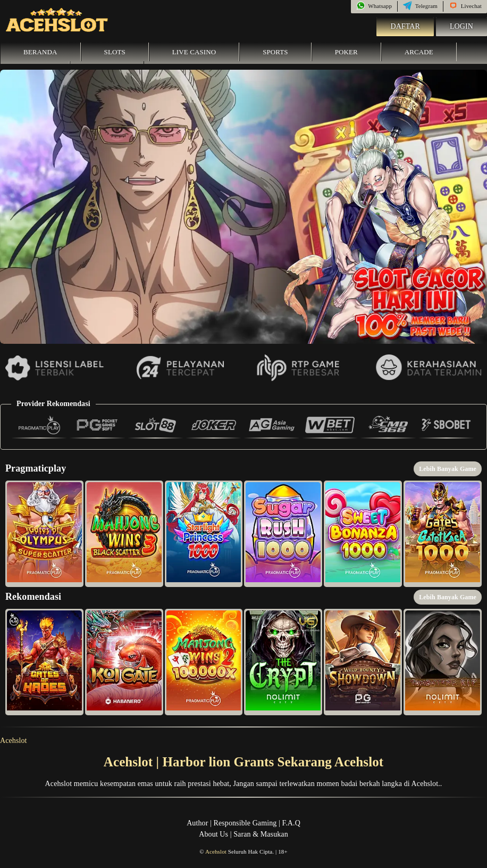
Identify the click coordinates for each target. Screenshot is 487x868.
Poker (346, 52)
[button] (44, 534)
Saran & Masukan (261, 834)
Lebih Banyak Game (448, 469)
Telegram (420, 6)
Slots (115, 52)
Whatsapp (374, 6)
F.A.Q (291, 823)
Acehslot (14, 741)
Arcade (419, 52)
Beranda (40, 52)
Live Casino (194, 52)
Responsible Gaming (245, 823)
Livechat (465, 6)
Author (197, 823)
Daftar (405, 26)
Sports (275, 52)
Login (461, 26)
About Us (213, 834)
